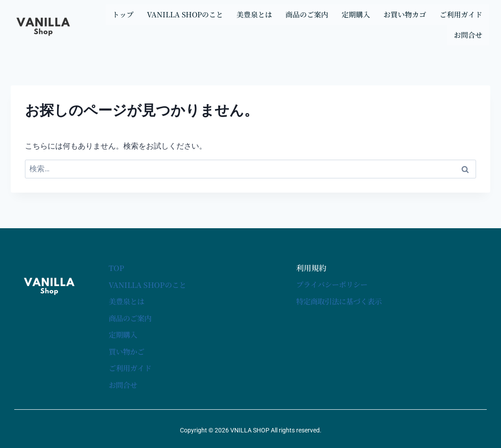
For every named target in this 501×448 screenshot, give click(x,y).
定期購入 (356, 14)
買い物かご (128, 350)
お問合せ (468, 35)
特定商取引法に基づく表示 (342, 301)
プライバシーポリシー (334, 285)
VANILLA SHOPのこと (185, 14)
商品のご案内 (307, 14)
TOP (116, 268)
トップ (123, 14)
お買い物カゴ (405, 14)
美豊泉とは (254, 14)
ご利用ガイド (461, 14)
